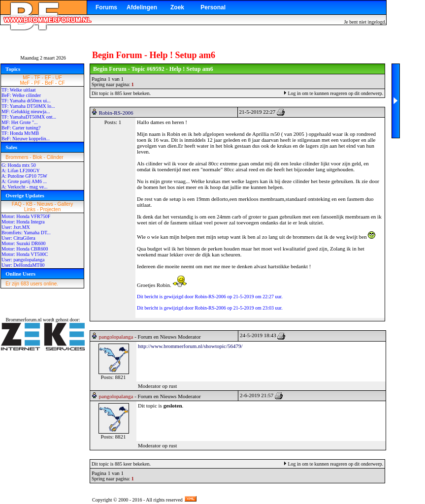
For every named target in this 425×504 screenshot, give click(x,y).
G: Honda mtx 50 (19, 165)
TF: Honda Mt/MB (20, 133)
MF (26, 78)
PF (37, 83)
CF (61, 83)
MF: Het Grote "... (20, 122)
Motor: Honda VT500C (25, 254)
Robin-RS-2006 (116, 113)
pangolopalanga (116, 337)
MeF (25, 83)
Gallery (65, 204)
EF (48, 78)
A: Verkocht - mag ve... (24, 187)
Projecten (50, 209)
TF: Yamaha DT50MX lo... (28, 106)
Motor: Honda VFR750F (26, 216)
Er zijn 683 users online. (32, 284)
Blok (37, 157)
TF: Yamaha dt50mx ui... (26, 101)
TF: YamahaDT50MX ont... (29, 117)
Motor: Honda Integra (23, 222)
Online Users (20, 274)
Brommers (17, 157)
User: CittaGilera (18, 238)
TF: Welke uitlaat (19, 90)
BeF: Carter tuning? (21, 128)
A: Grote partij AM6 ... (24, 181)
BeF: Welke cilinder (21, 95)
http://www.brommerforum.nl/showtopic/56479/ (190, 346)
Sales (11, 147)
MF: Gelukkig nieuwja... (26, 111)
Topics (13, 69)
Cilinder (55, 157)
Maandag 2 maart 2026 (43, 58)
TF (37, 78)
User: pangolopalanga (23, 260)
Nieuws (45, 204)
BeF (49, 83)
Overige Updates (25, 195)
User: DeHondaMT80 (23, 265)
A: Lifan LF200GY (21, 171)
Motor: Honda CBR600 (25, 249)
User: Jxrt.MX (16, 227)
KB (29, 204)
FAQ (17, 204)
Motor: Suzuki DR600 (23, 243)
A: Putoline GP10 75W (24, 176)
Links (30, 209)
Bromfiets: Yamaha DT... (26, 233)
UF (58, 78)
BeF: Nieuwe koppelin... (26, 139)
